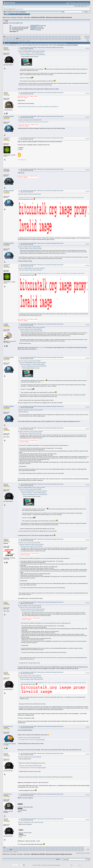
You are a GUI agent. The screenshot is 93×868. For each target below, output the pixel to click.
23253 (24, 40)
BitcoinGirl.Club (8, 726)
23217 (63, 37)
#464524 (88, 139)
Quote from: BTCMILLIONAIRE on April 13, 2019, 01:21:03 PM (31, 488)
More (28, 14)
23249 (11, 40)
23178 (14, 36)
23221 (76, 37)
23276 (20, 41)
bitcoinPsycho (8, 794)
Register (23, 14)
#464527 (88, 244)
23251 (17, 40)
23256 (33, 40)
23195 (69, 36)
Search (15, 14)
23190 (53, 36)
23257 (37, 40)
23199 (4, 37)
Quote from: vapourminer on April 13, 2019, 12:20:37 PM (30, 410)
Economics (20, 17)
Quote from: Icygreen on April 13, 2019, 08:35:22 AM (29, 194)
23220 (72, 37)
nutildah (6, 324)
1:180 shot (42, 347)
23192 (60, 36)
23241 (63, 38)
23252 (20, 40)
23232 (34, 38)
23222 (79, 37)
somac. (6, 428)
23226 (14, 38)
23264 (59, 40)
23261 (50, 40)
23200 (7, 37)
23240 (60, 38)
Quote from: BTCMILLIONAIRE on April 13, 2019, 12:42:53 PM (31, 328)
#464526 (88, 191)
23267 (69, 40)
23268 (72, 40)
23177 (11, 36)
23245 (76, 38)
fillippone (6, 539)
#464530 (88, 358)
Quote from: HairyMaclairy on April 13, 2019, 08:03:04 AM (33, 55)
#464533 (88, 485)
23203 (17, 37)
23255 (30, 40)
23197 (76, 36)
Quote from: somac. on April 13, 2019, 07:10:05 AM (30, 433)
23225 (11, 38)
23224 (7, 38)
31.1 (20, 12)
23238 (54, 38)
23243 (70, 38)
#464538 (88, 754)
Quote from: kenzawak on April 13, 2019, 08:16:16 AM (30, 120)
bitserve (6, 48)
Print (88, 41)
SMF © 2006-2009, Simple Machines (52, 865)
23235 (44, 38)
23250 (14, 40)
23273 (11, 41)
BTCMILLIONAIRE (9, 116)
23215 (56, 37)
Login (19, 14)
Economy (14, 17)
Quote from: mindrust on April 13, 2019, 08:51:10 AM (31, 678)
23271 (4, 41)
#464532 (88, 429)
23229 (24, 38)
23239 (57, 38)
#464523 (88, 117)
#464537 (88, 727)
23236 (47, 38)
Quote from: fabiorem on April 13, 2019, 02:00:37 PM (29, 676)
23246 (80, 38)
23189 (50, 36)
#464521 (88, 48)
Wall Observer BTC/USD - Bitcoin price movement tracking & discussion (52, 17)
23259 (43, 40)
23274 (14, 41)
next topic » (88, 38)
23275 (17, 41)
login (17, 9)
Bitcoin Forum (6, 17)
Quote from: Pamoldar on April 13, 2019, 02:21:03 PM (30, 757)
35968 (28, 41)
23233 (37, 38)
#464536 (88, 673)
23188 (47, 36)
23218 (66, 37)
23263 (56, 40)
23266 (66, 40)
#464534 (88, 540)
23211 (43, 37)
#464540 (88, 820)
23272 (7, 41)
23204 (20, 37)
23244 (73, 38)
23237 (50, 38)
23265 (63, 40)
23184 (34, 36)
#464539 (88, 795)
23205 (24, 37)
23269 (76, 40)
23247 (4, 40)
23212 (46, 37)
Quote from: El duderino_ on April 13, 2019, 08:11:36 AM (31, 53)
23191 (56, 36)
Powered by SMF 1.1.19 (38, 865)
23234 (41, 38)
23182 (27, 36)
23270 (79, 40)
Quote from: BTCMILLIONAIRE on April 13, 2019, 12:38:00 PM (31, 268)
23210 (40, 37)
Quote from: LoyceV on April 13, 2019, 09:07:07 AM (29, 738)
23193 (63, 36)
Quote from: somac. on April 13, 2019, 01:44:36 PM (29, 543)
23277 (24, 41)
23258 (40, 40)
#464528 (88, 265)
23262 (53, 40)
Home (7, 14)
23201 (11, 37)
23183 (30, 36)
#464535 (88, 603)
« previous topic (87, 37)
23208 (33, 37)
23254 (27, 40)
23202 (14, 37)
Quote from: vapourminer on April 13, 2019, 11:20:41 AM (30, 431)
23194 (66, 36)
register (21, 9)
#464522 (88, 93)
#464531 (88, 407)
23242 (67, 38)
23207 (30, 37)
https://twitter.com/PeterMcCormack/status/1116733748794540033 (34, 122)
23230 (28, 38)
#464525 (88, 170)
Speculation (27, 17)
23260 (46, 40)
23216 (59, 37)
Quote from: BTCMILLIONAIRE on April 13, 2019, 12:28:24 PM (31, 51)
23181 (24, 36)
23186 (40, 36)
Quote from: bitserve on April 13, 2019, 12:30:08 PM (29, 361)
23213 (50, 37)
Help (11, 14)
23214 (53, 37)
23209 (37, 37)
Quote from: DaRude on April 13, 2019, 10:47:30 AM (30, 249)
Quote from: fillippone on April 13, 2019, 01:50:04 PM (30, 606)
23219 (69, 37)
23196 (73, 36)
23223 (4, 38)
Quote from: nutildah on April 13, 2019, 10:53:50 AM (29, 247)
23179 (17, 36)
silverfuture (7, 138)
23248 (7, 40)
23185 (37, 36)
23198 (79, 36)
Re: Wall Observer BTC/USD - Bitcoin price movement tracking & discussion (42, 48)
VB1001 (6, 93)
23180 (20, 36)
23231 (31, 38)
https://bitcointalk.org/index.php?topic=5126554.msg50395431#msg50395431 (38, 107)
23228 (21, 38)
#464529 (88, 325)
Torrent (24, 12)
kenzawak (6, 169)
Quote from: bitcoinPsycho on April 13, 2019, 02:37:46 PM (31, 822)
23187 (43, 36)
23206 (27, 37)
